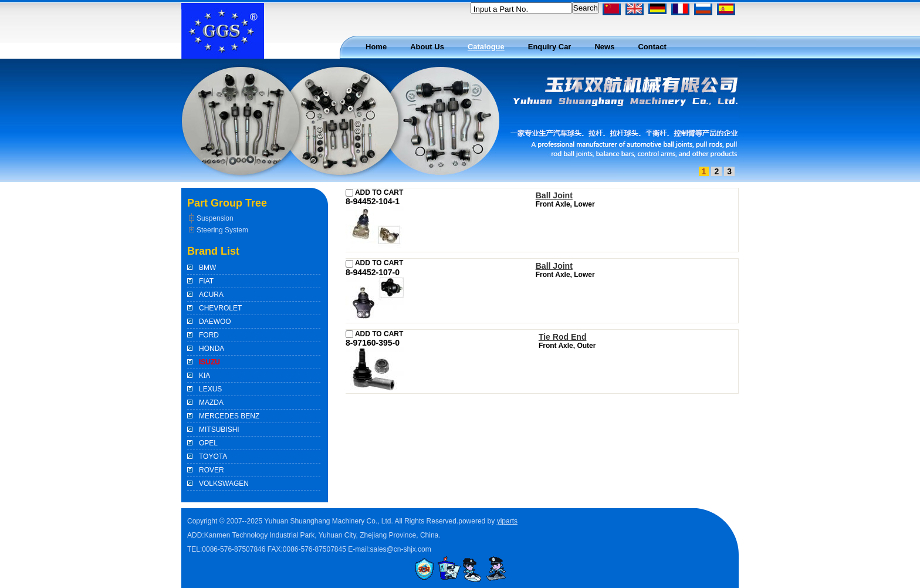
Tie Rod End (563, 337)
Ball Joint (554, 195)
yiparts (507, 521)
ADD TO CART (374, 192)
